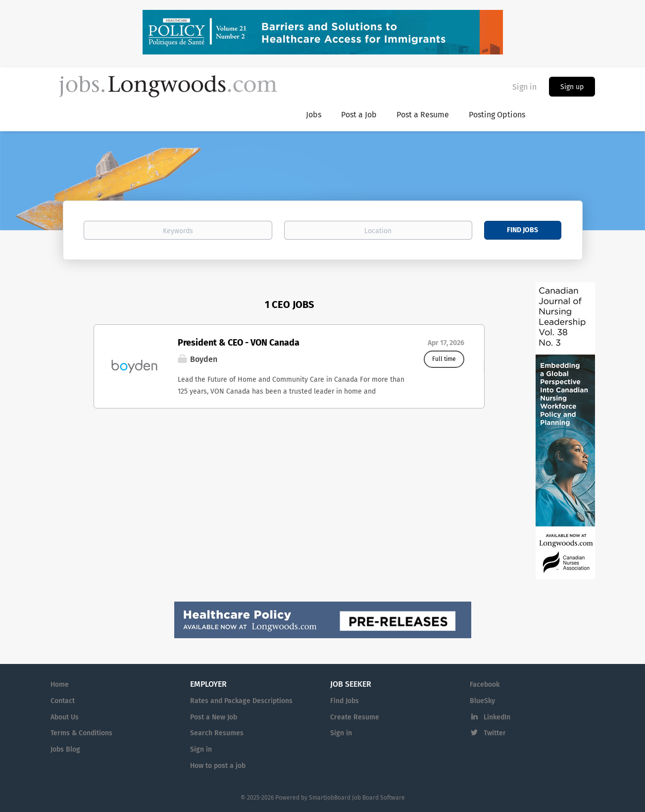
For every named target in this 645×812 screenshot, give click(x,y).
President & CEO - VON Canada (239, 343)
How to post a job (218, 766)
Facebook (485, 685)
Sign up (572, 87)
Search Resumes (217, 733)
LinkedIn (497, 717)
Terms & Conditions (81, 733)
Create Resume (355, 717)
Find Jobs (522, 230)
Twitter (495, 733)
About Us (65, 717)
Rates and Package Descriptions (241, 701)
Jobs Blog (65, 749)
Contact (63, 701)
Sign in (524, 87)
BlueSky (482, 701)
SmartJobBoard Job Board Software (357, 798)
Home (60, 685)
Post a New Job (214, 717)
